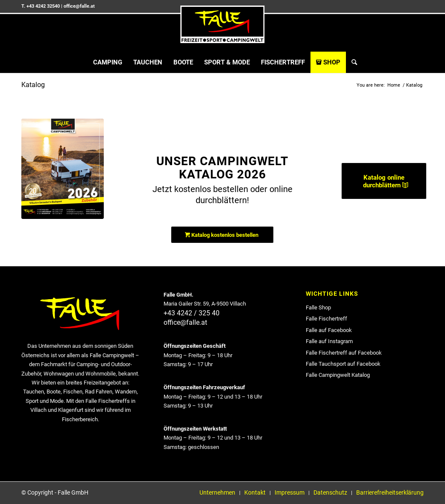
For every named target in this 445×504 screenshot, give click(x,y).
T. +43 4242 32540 (41, 6)
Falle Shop (318, 307)
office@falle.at (79, 6)
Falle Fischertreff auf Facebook (344, 353)
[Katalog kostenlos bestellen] (222, 235)
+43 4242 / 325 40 (192, 313)
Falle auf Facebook (329, 330)
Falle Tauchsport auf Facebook (343, 364)
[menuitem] (108, 62)
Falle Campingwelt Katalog (338, 375)
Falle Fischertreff (326, 319)
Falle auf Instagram (329, 341)
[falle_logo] (222, 24)
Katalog (33, 85)
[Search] (351, 62)
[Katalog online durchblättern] (384, 181)
